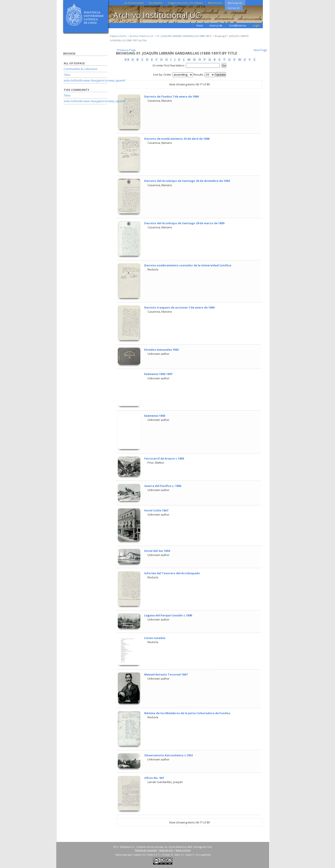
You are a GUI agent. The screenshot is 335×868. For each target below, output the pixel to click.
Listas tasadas (155, 638)
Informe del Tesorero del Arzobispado (172, 573)
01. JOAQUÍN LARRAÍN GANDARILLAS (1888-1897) (184, 36)
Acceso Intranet (183, 850)
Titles (67, 75)
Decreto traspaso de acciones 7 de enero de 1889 (179, 307)
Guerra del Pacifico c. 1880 (163, 486)
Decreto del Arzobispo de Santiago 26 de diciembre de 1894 (187, 181)
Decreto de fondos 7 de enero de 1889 (171, 96)
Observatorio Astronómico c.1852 (168, 755)
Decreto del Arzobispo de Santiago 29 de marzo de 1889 (184, 223)
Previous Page (126, 50)
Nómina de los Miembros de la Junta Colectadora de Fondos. (188, 713)
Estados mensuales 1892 (161, 350)
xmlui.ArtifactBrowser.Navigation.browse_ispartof (95, 80)
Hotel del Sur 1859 (157, 551)
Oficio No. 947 (154, 778)
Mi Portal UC (235, 3)
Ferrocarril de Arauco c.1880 (164, 458)
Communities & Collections (80, 69)
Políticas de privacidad (146, 850)
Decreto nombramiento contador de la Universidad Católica (188, 265)
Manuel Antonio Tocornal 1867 (166, 674)
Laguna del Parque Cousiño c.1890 (168, 615)
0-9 (127, 60)
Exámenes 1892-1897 (158, 374)
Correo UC (234, 8)
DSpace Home (118, 36)
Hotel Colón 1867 (156, 510)
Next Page (260, 50)
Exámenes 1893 (155, 416)
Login (256, 25)
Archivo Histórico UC (142, 36)
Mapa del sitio (166, 850)
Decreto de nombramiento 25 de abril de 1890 (177, 139)
